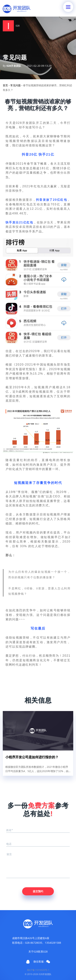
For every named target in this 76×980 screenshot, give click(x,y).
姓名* (10, 830)
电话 (9, 844)
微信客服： (42, 962)
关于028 (33, 952)
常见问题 (15, 85)
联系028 (43, 952)
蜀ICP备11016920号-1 (38, 970)
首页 (5, 85)
